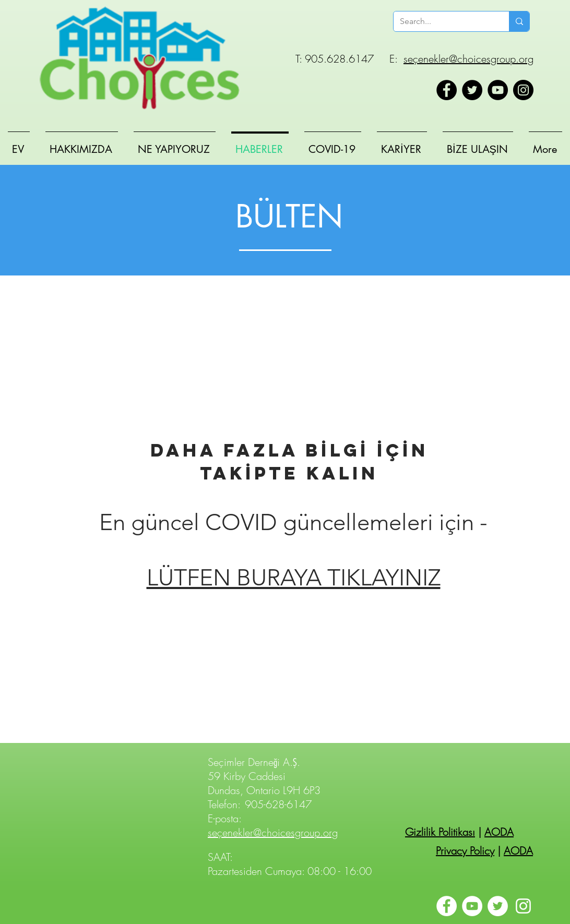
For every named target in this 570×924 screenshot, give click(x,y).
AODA (499, 832)
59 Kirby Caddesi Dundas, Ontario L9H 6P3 (264, 783)
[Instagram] (523, 90)
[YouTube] (498, 90)
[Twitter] (472, 90)
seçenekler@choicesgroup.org (468, 59)
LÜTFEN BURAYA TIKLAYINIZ (294, 578)
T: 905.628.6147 (335, 59)
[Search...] (443, 21)
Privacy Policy (465, 851)
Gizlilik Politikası (440, 832)
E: (393, 59)
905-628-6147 (278, 804)
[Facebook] (447, 90)
